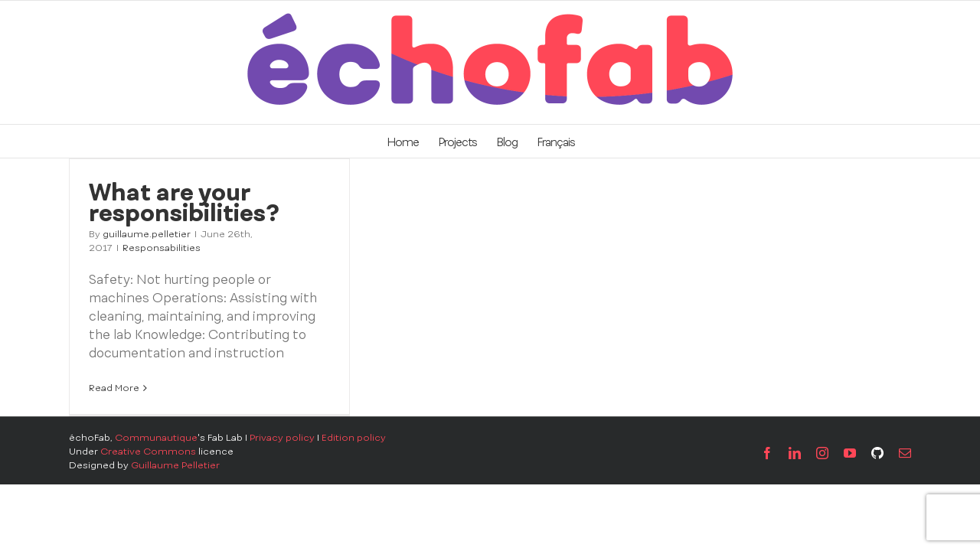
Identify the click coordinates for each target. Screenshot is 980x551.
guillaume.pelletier (147, 234)
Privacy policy (282, 438)
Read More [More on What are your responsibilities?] (114, 388)
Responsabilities (162, 248)
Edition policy (354, 438)
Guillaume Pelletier (175, 465)
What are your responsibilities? (184, 202)
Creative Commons (148, 452)
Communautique (156, 438)
